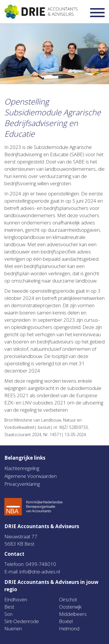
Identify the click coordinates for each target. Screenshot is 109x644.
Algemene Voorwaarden (31, 476)
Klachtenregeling (22, 468)
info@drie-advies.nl (40, 572)
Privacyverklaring (22, 484)
